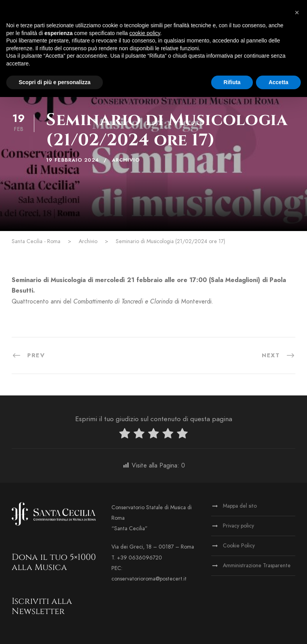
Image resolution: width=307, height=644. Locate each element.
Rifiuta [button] (232, 82)
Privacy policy (238, 526)
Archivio (126, 160)
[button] (297, 12)
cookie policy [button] (145, 33)
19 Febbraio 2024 (72, 160)
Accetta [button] (278, 82)
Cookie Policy (239, 546)
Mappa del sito (240, 506)
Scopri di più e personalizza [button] (55, 82)
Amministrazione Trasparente (257, 565)
